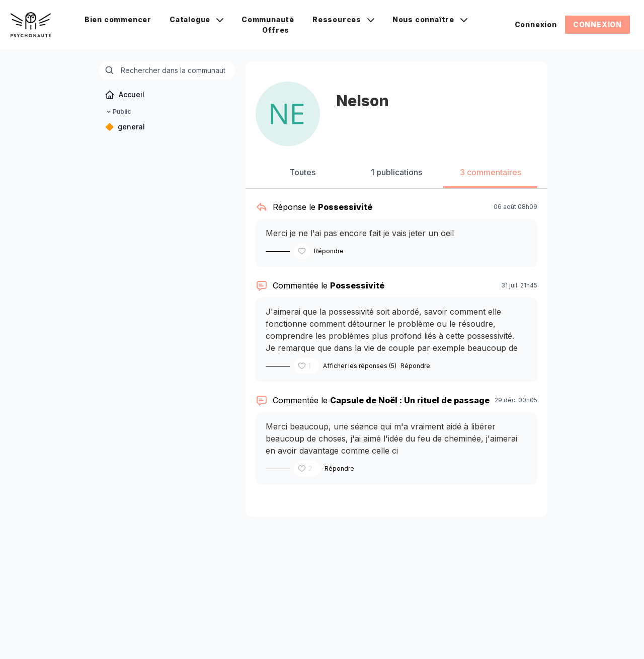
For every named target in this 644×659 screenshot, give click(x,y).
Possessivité (345, 207)
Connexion (536, 24)
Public (118, 112)
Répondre (329, 251)
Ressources (343, 19)
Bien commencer (118, 19)
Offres (276, 30)
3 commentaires (491, 172)
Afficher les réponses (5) (360, 366)
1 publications (396, 172)
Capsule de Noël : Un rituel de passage (410, 400)
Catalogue (196, 19)
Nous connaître (430, 19)
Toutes (302, 172)
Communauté (268, 19)
